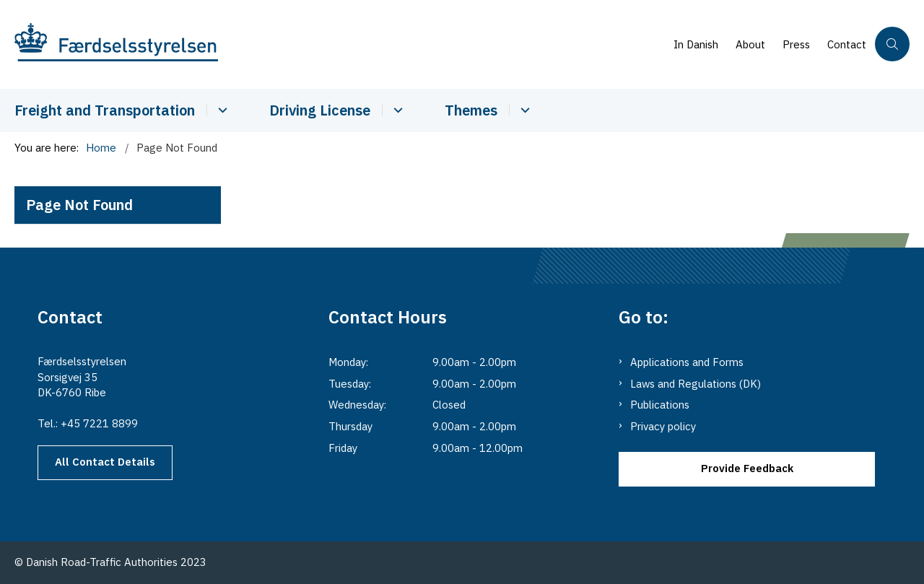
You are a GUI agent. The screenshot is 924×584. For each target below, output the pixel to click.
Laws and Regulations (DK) (696, 384)
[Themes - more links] (523, 110)
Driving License (320, 110)
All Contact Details (105, 462)
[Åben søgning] (892, 44)
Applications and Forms (687, 362)
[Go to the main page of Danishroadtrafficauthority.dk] (340, 44)
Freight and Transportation (105, 110)
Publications (660, 405)
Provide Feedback (747, 468)
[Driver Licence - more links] (396, 110)
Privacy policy (663, 426)
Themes (471, 110)
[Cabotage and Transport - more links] (221, 110)
